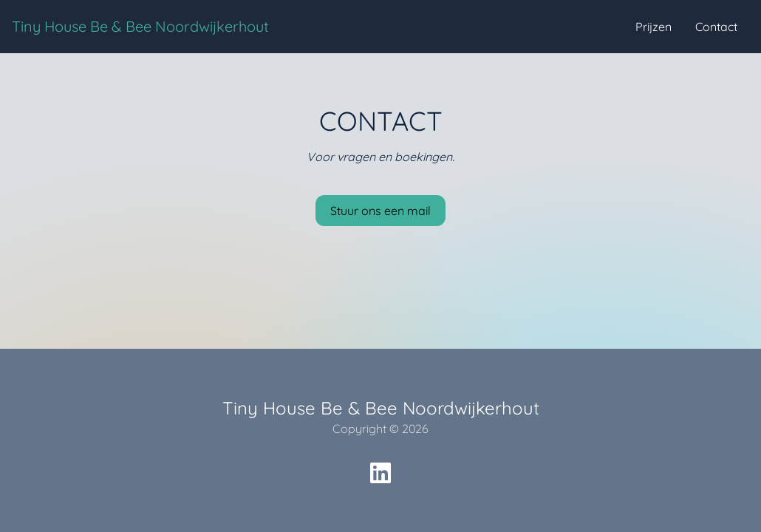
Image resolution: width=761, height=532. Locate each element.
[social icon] (380, 473)
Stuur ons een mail (380, 211)
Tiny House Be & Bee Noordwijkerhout (140, 26)
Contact (716, 27)
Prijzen (653, 27)
